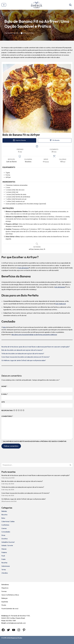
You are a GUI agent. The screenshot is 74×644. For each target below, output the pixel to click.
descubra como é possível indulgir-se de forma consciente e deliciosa (34, 335)
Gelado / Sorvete (7, 545)
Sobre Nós (12, 642)
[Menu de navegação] (4, 5)
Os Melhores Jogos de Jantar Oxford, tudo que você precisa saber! (24, 360)
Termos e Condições (35, 642)
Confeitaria (5, 525)
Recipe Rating (7, 410)
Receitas (4, 563)
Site (3, 402)
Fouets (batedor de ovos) (10, 609)
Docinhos (5, 539)
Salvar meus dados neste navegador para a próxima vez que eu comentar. (35, 441)
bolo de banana (24, 268)
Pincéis (4, 605)
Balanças (4, 598)
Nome (4, 386)
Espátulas (5, 602)
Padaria (4, 552)
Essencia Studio (17, 638)
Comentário (7, 416)
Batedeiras (5, 584)
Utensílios (5, 573)
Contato (22, 642)
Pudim (4, 559)
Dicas (3, 535)
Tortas (4, 570)
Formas (4, 591)
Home (4, 642)
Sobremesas (6, 566)
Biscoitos (4, 515)
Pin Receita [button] (55, 140)
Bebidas (4, 511)
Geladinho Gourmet (8, 542)
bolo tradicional (61, 304)
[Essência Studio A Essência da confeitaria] (37, 5)
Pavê (3, 556)
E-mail (5, 394)
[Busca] (70, 5)
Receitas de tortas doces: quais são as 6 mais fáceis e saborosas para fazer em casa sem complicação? (36, 347)
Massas (4, 549)
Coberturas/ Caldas (8, 521)
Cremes (4, 528)
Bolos (32, 33)
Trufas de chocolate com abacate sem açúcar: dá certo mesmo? (23, 354)
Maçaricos (5, 588)
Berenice (26, 33)
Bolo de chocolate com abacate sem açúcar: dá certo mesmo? (22, 350)
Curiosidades (6, 532)
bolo (4, 327)
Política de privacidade (53, 642)
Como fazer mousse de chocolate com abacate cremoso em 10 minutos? (25, 357)
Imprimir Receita (19, 140)
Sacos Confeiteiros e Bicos (10, 595)
